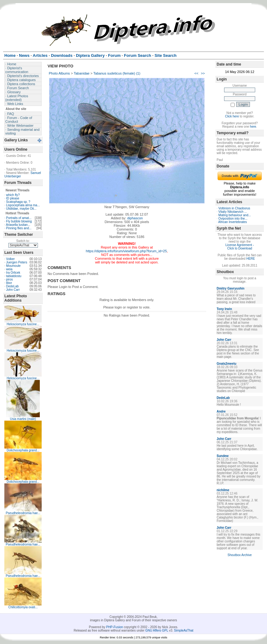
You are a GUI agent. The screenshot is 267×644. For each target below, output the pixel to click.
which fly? (13, 195)
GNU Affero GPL (157, 630)
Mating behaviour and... (235, 215)
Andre (221, 411)
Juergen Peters (17, 262)
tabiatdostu (14, 276)
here (253, 127)
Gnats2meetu (226, 364)
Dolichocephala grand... (23, 450)
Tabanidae (82, 73)
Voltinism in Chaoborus (234, 208)
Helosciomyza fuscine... (23, 324)
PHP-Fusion (115, 627)
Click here (232, 116)
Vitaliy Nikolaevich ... (233, 212)
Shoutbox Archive (240, 555)
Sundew (223, 456)
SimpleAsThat (184, 630)
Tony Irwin (224, 309)
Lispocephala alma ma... (23, 205)
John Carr (13, 290)
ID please (13, 198)
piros (10, 279)
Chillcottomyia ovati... (23, 607)
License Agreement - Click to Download (240, 247)
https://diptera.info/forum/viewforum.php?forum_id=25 (126, 251)
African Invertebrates (232, 222)
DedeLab (13, 286)
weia (9, 269)
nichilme (223, 490)
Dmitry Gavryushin (230, 288)
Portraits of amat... (19, 218)
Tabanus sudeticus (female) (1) (117, 73)
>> (203, 73)
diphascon (135, 218)
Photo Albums (59, 73)
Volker (11, 259)
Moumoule (14, 266)
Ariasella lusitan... (18, 225)
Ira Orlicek (13, 273)
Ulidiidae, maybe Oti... (21, 209)
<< (196, 73)
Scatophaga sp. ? (18, 202)
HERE (251, 259)
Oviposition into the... (233, 219)
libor (9, 283)
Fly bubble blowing (19, 221)
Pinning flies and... (19, 228)
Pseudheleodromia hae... (23, 513)
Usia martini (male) (23, 419)
